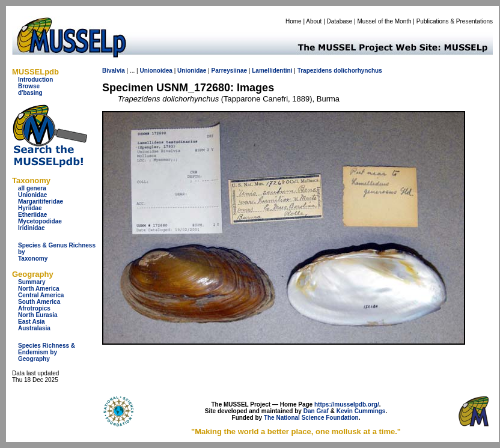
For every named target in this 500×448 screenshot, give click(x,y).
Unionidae (32, 195)
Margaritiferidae (41, 201)
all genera (32, 188)
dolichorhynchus (358, 71)
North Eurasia (38, 315)
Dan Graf (316, 411)
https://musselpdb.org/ (347, 404)
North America (39, 289)
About (314, 21)
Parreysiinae (230, 71)
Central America (41, 295)
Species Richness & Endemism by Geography (47, 352)
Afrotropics (34, 308)
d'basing (30, 93)
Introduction (35, 80)
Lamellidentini (272, 71)
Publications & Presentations (455, 21)
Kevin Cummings (361, 411)
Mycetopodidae (40, 221)
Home (294, 21)
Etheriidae (32, 215)
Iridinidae (31, 228)
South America (39, 302)
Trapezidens (315, 71)
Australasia (34, 328)
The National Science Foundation (311, 418)
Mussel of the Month (385, 21)
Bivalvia (114, 71)
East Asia (32, 322)
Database (340, 21)
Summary (32, 282)
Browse (29, 86)
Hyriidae (30, 208)
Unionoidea (156, 71)
